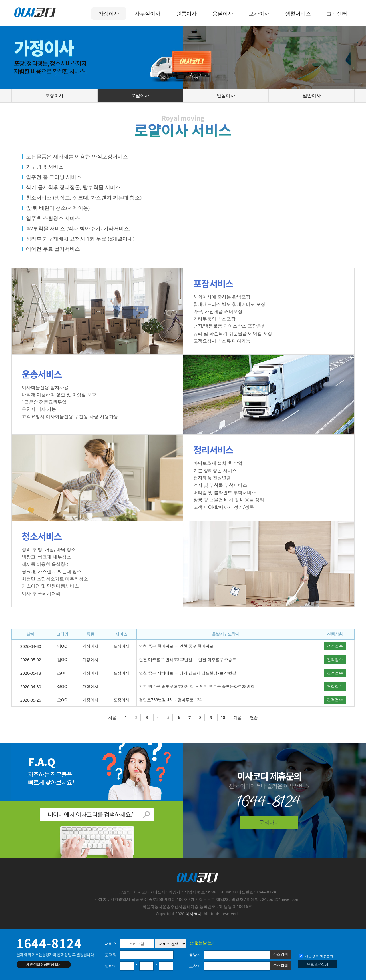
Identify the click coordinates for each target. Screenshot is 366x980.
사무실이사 (148, 13)
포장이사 (54, 95)
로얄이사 (140, 95)
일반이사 (312, 95)
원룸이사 (186, 13)
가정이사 (109, 13)
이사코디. (194, 914)
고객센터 (337, 13)
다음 (237, 717)
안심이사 (226, 95)
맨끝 (254, 717)
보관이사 (259, 13)
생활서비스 (298, 13)
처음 (112, 717)
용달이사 (223, 13)
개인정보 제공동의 (316, 956)
